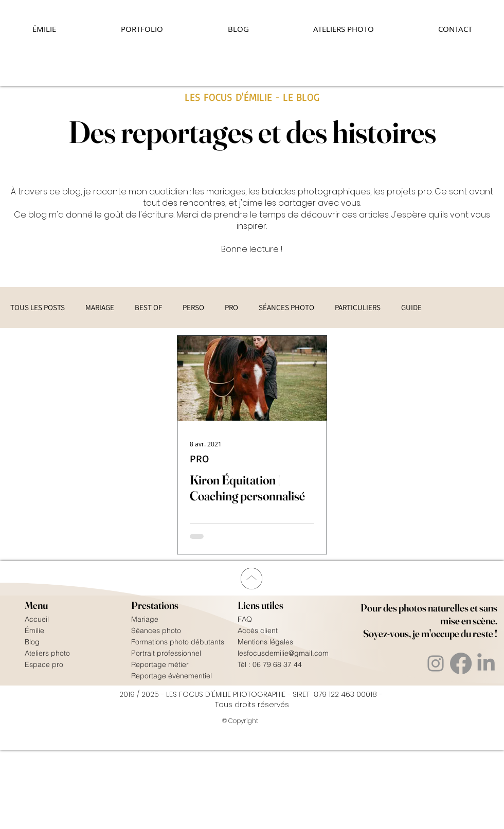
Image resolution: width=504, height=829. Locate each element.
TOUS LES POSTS (38, 308)
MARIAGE (100, 308)
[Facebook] (461, 663)
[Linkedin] (486, 663)
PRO (231, 308)
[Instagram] (436, 663)
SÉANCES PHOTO (286, 308)
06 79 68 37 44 (277, 664)
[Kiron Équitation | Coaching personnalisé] (252, 378)
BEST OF (148, 308)
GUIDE (411, 308)
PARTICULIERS (358, 308)
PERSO (193, 308)
